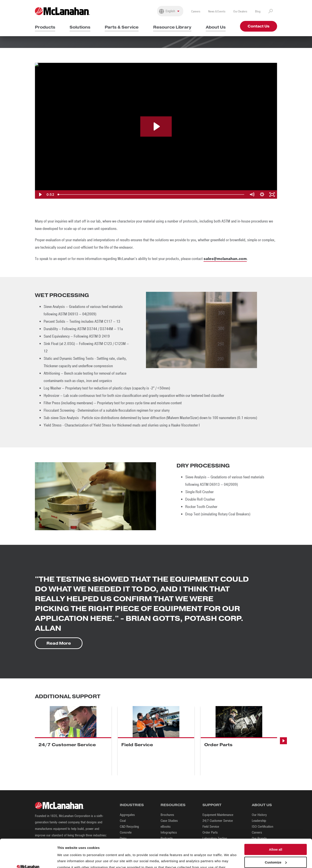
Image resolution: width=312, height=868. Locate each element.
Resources (173, 805)
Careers (196, 11)
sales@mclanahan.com (225, 259)
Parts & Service (122, 27)
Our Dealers (240, 11)
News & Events (217, 11)
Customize (276, 836)
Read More (59, 643)
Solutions (80, 27)
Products (45, 27)
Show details (67, 859)
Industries (132, 805)
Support (212, 805)
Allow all (276, 823)
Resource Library (172, 27)
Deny (276, 848)
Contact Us (259, 26)
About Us (216, 27)
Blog (258, 11)
